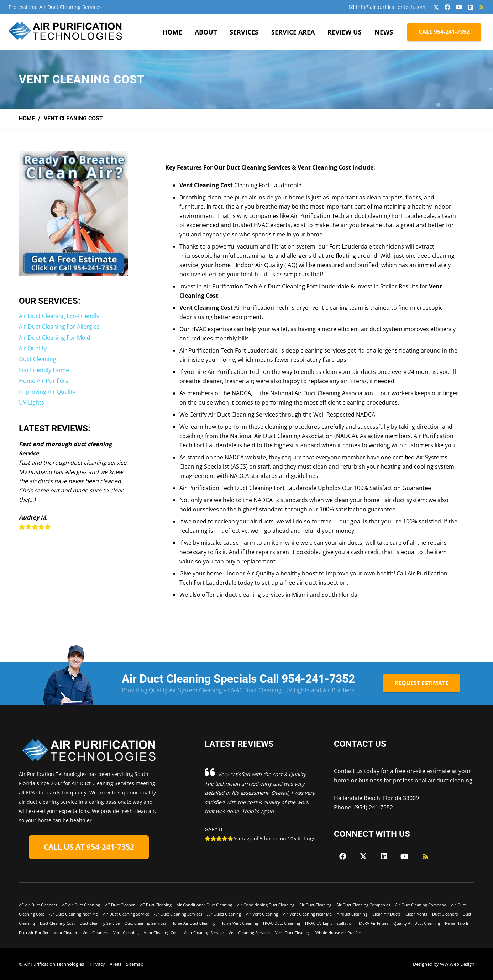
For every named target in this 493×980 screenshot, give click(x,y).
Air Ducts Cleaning (224, 914)
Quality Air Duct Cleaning (417, 923)
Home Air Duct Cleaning (193, 923)
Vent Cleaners (95, 932)
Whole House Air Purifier (338, 932)
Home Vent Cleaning (239, 923)
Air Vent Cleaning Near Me (307, 914)
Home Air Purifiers (44, 381)
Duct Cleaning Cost (57, 923)
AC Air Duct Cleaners (38, 905)
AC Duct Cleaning (156, 905)
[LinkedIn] (471, 7)
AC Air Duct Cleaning (81, 905)
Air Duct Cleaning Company (421, 905)
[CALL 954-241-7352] (444, 32)
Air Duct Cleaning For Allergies (59, 327)
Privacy (97, 964)
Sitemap (135, 964)
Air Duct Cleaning (315, 905)
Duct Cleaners (445, 914)
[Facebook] (447, 7)
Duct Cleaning (38, 359)
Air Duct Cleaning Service (126, 914)
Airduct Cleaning (352, 914)
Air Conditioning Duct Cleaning (266, 905)
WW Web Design (457, 964)
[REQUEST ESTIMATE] (421, 683)
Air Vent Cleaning (262, 914)
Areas (116, 964)
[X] (436, 7)
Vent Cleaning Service (204, 932)
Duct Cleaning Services (145, 923)
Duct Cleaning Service (100, 923)
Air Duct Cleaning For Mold (55, 338)
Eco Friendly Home (44, 370)
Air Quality (33, 348)
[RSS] (482, 7)
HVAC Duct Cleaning (282, 923)
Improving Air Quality (47, 392)
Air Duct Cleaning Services (178, 914)
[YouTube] (459, 7)
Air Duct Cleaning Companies (363, 905)
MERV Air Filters (374, 923)
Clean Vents (416, 914)
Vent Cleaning (126, 932)
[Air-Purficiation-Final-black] (66, 32)
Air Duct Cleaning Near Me (74, 914)
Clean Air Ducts (386, 914)
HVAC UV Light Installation (329, 923)
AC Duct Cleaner (120, 905)
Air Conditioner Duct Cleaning (204, 905)
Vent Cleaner (66, 932)
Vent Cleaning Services (249, 932)
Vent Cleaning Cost (161, 932)
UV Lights (32, 402)
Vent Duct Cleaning (293, 932)
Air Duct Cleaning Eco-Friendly (59, 316)
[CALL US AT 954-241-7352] (89, 847)
